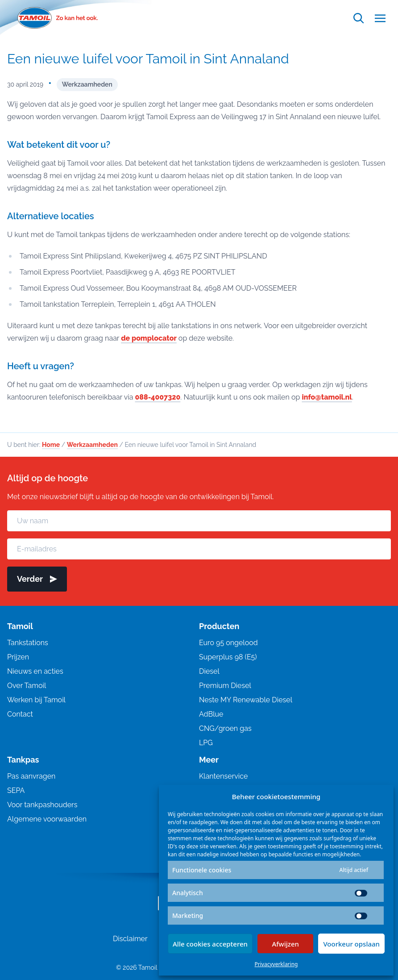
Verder (37, 579)
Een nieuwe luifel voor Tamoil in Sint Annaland (148, 59)
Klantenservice (223, 776)
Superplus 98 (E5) (228, 657)
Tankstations (28, 643)
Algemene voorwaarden (47, 819)
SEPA (16, 790)
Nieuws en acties (35, 671)
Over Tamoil (27, 686)
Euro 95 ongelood (228, 643)
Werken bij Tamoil (36, 700)
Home (51, 445)
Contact (20, 714)
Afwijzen (285, 944)
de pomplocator (149, 338)
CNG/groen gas (225, 728)
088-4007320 (158, 397)
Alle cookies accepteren (210, 944)
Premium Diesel (225, 686)
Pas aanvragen (31, 776)
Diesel (209, 671)
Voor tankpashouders (42, 805)
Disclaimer (130, 939)
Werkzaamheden (87, 84)
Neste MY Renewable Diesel (246, 700)
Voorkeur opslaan (351, 944)
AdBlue (211, 714)
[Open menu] (380, 18)
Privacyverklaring (276, 964)
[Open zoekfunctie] (359, 18)
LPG (206, 743)
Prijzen (18, 657)
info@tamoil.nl (327, 397)
